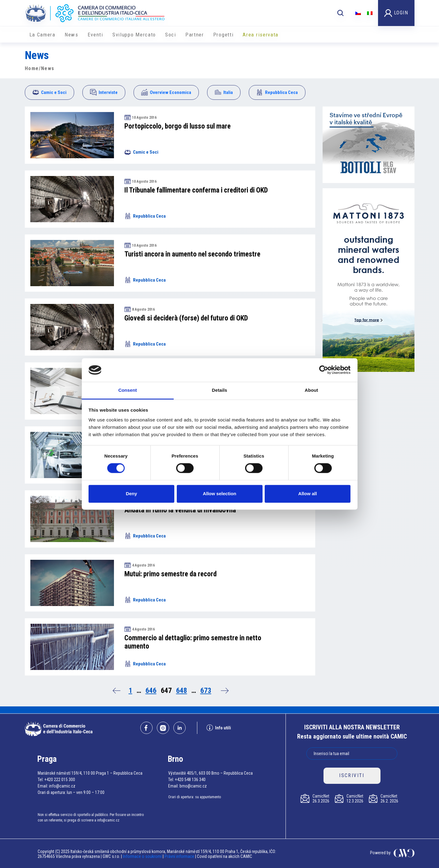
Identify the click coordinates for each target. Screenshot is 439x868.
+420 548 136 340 (190, 780)
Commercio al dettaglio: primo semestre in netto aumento (193, 642)
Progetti (223, 35)
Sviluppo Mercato (134, 35)
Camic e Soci (49, 92)
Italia (224, 92)
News (72, 35)
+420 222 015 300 (60, 780)
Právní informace (179, 856)
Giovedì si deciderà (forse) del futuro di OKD (186, 318)
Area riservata (261, 35)
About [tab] (312, 390)
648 (182, 691)
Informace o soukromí (143, 856)
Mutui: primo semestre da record (170, 574)
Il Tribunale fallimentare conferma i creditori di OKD (196, 190)
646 (151, 691)
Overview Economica (166, 92)
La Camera (42, 35)
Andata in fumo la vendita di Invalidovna (180, 510)
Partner (195, 35)
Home (32, 68)
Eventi (95, 35)
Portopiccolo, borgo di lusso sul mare (178, 126)
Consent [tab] (128, 390)
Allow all (308, 494)
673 (206, 691)
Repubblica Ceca (277, 92)
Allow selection (219, 494)
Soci (171, 35)
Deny (132, 494)
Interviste (104, 92)
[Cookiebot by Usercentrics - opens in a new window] (324, 370)
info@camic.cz (62, 786)
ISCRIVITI (352, 775)
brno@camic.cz (193, 786)
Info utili (219, 728)
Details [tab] (220, 390)
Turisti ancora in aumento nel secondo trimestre (192, 254)
